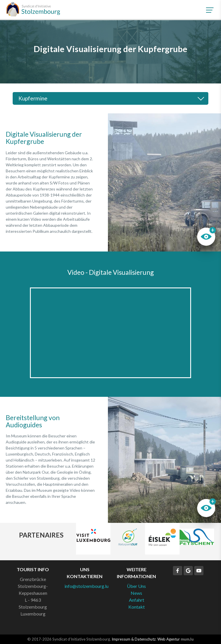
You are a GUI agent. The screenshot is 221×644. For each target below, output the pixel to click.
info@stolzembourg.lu (86, 586)
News (136, 593)
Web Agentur (169, 639)
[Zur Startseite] (33, 9)
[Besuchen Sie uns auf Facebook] (178, 571)
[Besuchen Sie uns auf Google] (188, 571)
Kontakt (137, 607)
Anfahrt (137, 600)
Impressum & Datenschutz (134, 639)
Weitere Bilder (164, 182)
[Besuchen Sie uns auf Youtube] (199, 571)
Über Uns (136, 586)
